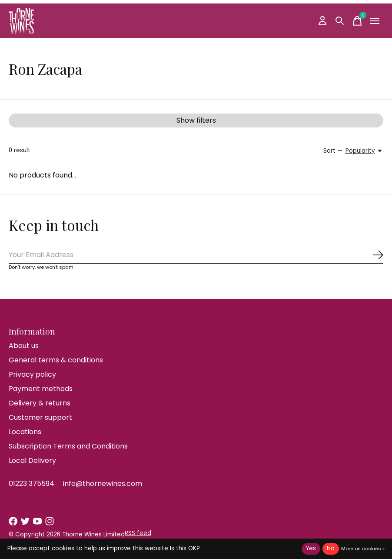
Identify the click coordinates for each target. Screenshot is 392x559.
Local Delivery (32, 460)
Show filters (196, 120)
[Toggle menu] (375, 21)
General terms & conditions (56, 360)
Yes (311, 548)
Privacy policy (32, 374)
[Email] (196, 255)
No (331, 548)
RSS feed (138, 533)
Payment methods (41, 389)
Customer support (40, 417)
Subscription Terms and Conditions (68, 446)
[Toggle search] (340, 21)
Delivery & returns (40, 403)
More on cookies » (363, 549)
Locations (25, 432)
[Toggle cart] (357, 21)
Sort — (333, 151)
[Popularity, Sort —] (364, 151)
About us (24, 346)
